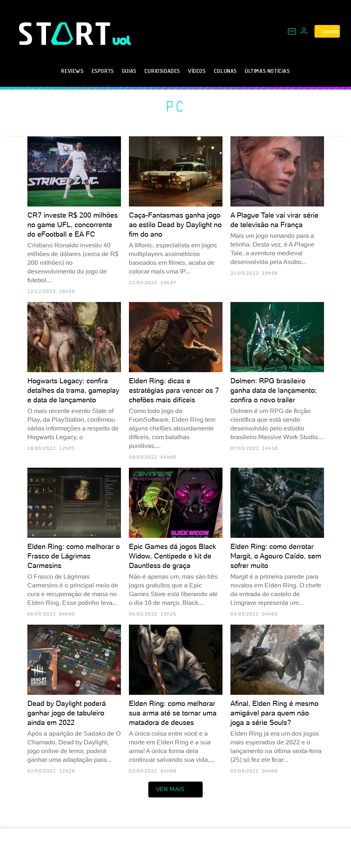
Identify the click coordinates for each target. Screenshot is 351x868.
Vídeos (197, 71)
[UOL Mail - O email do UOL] (292, 31)
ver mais (176, 790)
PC (175, 106)
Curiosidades (162, 71)
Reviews (72, 71)
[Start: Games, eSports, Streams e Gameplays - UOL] (66, 33)
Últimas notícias (267, 71)
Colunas (225, 71)
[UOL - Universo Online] (122, 40)
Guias (129, 71)
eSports (103, 71)
